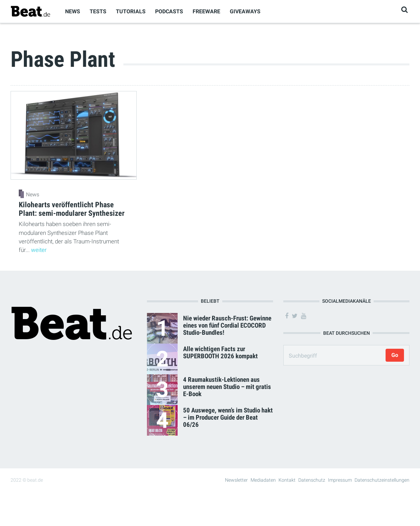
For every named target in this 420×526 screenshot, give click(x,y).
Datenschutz (312, 480)
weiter (39, 250)
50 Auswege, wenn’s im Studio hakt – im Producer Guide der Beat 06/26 (228, 417)
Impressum (340, 480)
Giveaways (245, 11)
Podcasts (169, 11)
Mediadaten (263, 480)
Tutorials (131, 11)
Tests (98, 11)
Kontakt (287, 480)
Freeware (206, 11)
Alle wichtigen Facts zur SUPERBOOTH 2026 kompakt (220, 352)
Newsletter (236, 480)
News (73, 11)
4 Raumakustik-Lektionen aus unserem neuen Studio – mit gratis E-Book (227, 387)
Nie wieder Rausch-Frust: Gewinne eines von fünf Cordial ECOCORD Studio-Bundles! (227, 325)
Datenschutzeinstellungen (382, 480)
